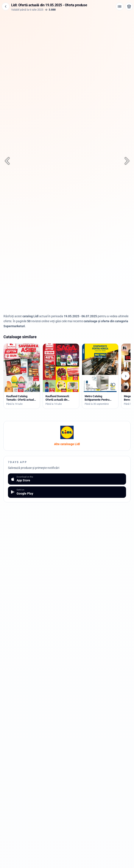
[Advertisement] (67, 41)
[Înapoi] (6, 6)
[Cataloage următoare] (125, 376)
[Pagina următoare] (125, 161)
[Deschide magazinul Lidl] (129, 6)
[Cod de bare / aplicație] (120, 6)
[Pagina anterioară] (9, 161)
